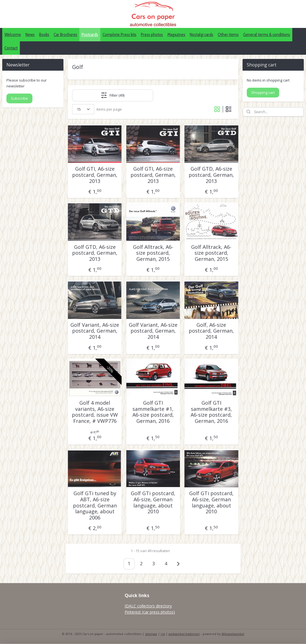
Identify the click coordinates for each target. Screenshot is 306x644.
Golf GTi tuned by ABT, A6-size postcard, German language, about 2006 (95, 505)
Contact (11, 48)
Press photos (152, 34)
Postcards (90, 34)
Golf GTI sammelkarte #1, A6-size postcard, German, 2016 (153, 412)
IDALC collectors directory (148, 606)
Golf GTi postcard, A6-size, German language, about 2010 (153, 502)
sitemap (151, 634)
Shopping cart (263, 92)
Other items (228, 34)
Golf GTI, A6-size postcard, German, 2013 (95, 175)
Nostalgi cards (201, 34)
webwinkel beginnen (184, 634)
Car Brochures (65, 34)
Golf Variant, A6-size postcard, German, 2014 (95, 331)
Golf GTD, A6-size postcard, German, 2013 (211, 175)
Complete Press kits (119, 34)
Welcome (13, 34)
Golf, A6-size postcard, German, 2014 (211, 331)
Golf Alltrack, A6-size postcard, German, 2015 (153, 253)
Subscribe (19, 98)
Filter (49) (112, 95)
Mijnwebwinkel (233, 634)
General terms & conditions (267, 34)
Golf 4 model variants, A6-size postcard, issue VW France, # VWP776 (95, 412)
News (30, 34)
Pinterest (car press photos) (150, 612)
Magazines (176, 34)
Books (44, 34)
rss (163, 634)
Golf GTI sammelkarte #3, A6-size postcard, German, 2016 (211, 412)
